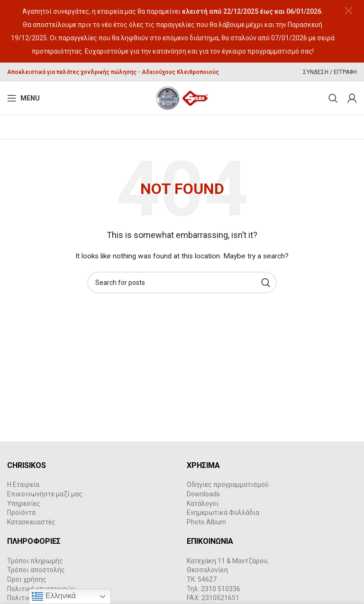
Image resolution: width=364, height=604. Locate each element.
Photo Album (206, 522)
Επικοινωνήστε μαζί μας (45, 494)
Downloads (203, 494)
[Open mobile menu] (23, 98)
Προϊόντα (21, 512)
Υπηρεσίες (24, 503)
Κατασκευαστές (31, 522)
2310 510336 (221, 589)
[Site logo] (182, 98)
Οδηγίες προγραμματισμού (228, 485)
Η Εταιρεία (23, 485)
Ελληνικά (54, 596)
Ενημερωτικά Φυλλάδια (223, 512)
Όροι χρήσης (27, 579)
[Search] (333, 98)
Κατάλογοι (203, 503)
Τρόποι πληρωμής (35, 561)
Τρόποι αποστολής (36, 570)
